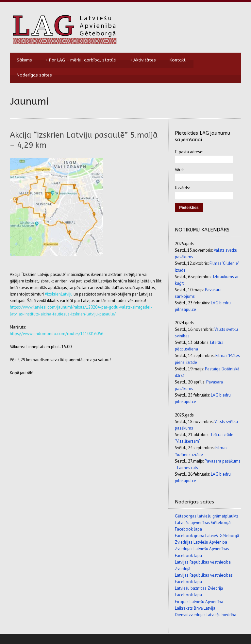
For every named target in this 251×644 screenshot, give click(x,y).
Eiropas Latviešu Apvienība (199, 602)
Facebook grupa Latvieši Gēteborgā (207, 536)
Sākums (24, 60)
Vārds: (180, 170)
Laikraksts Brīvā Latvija (195, 608)
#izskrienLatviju (59, 294)
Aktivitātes (143, 60)
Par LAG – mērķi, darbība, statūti (81, 60)
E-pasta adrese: (189, 152)
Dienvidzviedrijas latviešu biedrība (206, 615)
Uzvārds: (182, 188)
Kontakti (178, 60)
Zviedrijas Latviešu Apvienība (201, 542)
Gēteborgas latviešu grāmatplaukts (207, 516)
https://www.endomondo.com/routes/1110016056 (57, 334)
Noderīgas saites (34, 75)
